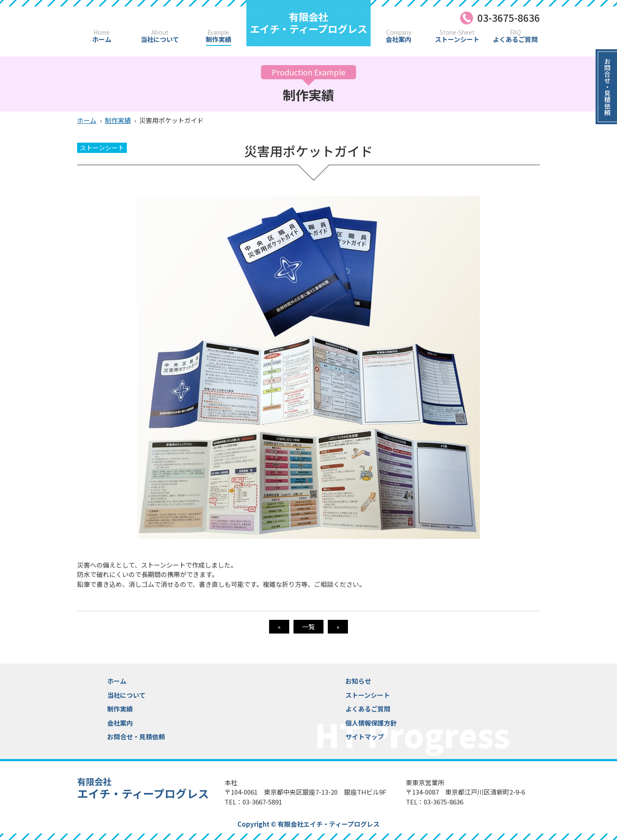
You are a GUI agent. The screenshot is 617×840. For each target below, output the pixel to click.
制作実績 (218, 36)
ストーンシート (457, 36)
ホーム (102, 36)
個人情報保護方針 (371, 723)
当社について (160, 36)
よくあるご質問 (515, 36)
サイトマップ (365, 737)
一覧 (308, 626)
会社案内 (399, 36)
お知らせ (358, 681)
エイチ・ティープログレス (308, 23)
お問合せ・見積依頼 (136, 737)
